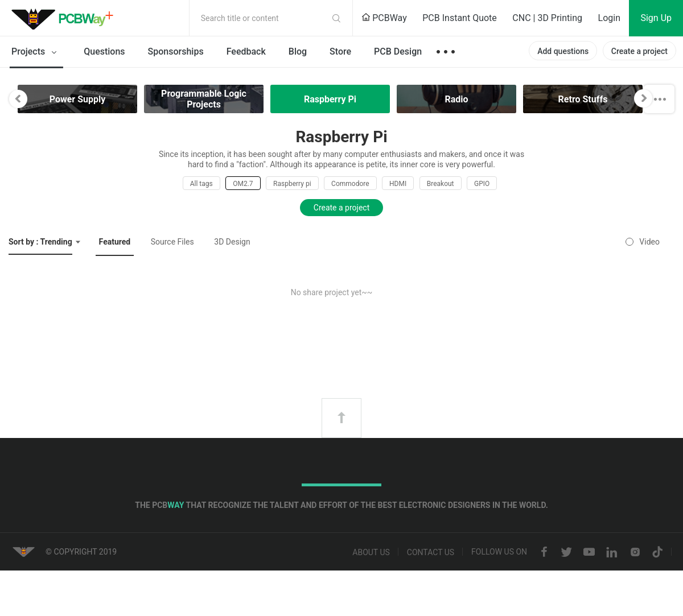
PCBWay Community (65, 18)
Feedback (246, 51)
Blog (298, 51)
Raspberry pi (292, 184)
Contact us (431, 552)
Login (609, 18)
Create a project (639, 51)
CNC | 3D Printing (547, 18)
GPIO (482, 184)
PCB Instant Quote (460, 18)
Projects (36, 52)
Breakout (441, 184)
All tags (201, 184)
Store (340, 51)
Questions (104, 51)
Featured (115, 242)
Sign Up (656, 18)
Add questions (563, 51)
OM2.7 (243, 184)
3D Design (232, 242)
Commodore (350, 184)
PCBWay (384, 18)
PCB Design (398, 51)
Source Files (172, 242)
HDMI (398, 184)
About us (371, 552)
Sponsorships (176, 51)
